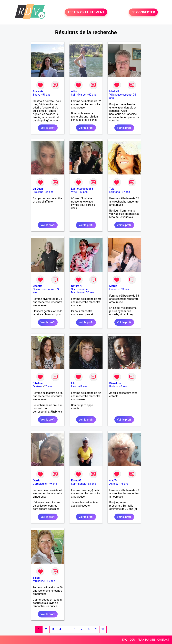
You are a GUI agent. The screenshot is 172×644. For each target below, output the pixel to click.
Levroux (114, 289)
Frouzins (38, 192)
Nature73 (77, 286)
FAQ (125, 640)
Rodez (113, 386)
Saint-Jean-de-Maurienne (80, 291)
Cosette (38, 286)
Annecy (114, 484)
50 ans (90, 292)
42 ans (83, 386)
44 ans (49, 192)
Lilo (73, 383)
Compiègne (40, 484)
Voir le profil (48, 128)
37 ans (126, 192)
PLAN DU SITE (146, 640)
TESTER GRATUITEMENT (86, 12)
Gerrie (37, 480)
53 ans (125, 289)
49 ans (53, 484)
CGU (132, 640)
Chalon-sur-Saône (44, 289)
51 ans (46, 95)
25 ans (48, 386)
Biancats (38, 91)
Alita (74, 91)
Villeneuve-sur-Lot (120, 95)
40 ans (123, 386)
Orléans (38, 386)
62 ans (92, 95)
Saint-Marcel (79, 95)
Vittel (74, 192)
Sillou (36, 578)
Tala (112, 189)
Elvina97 (76, 480)
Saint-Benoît (78, 484)
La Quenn (39, 189)
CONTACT (163, 640)
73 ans (124, 484)
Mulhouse (39, 581)
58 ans (92, 484)
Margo (113, 286)
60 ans (84, 192)
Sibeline (38, 383)
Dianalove (115, 383)
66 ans (51, 581)
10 (103, 629)
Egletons (115, 192)
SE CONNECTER (143, 12)
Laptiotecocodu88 (82, 189)
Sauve (37, 95)
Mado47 (114, 91)
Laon (74, 386)
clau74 (113, 480)
